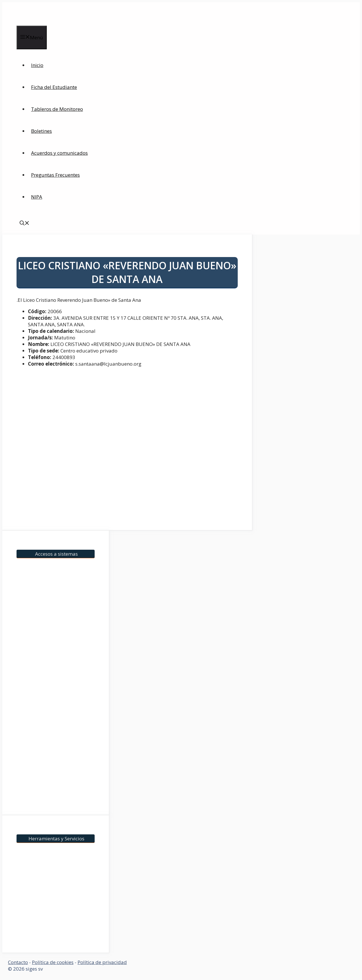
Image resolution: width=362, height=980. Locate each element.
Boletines (41, 131)
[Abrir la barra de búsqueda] (25, 224)
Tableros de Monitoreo (57, 109)
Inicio (37, 65)
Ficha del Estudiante (54, 87)
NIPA (37, 197)
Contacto (18, 962)
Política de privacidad (102, 962)
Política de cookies (53, 962)
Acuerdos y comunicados (59, 153)
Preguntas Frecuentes (55, 175)
